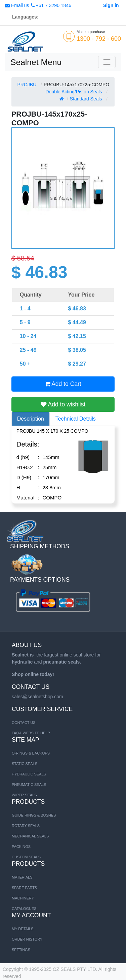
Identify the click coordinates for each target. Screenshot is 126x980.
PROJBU (27, 85)
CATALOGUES (24, 909)
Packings (21, 847)
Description (31, 419)
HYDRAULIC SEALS (29, 774)
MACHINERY (23, 898)
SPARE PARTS (24, 888)
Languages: (25, 17)
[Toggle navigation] (107, 62)
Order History (27, 939)
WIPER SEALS (24, 795)
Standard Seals (86, 99)
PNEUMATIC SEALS (29, 785)
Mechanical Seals (30, 836)
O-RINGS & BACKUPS (31, 753)
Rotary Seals (26, 826)
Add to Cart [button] (63, 384)
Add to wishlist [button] (63, 404)
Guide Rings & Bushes (34, 815)
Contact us (24, 723)
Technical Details (76, 419)
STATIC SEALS (25, 764)
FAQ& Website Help (31, 733)
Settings (21, 950)
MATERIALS (22, 877)
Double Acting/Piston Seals (74, 92)
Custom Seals (26, 857)
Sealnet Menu (36, 62)
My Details (23, 929)
